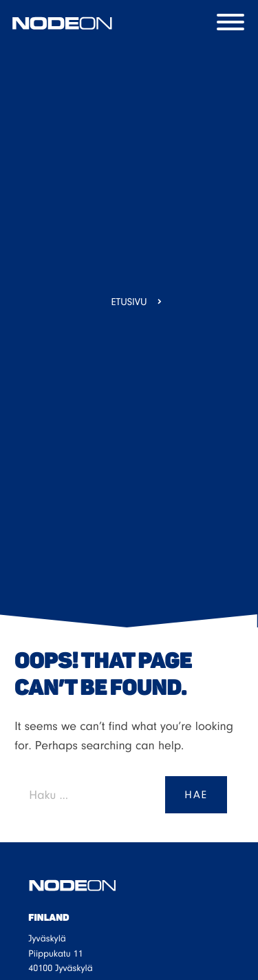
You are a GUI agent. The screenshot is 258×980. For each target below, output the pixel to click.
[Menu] (234, 24)
